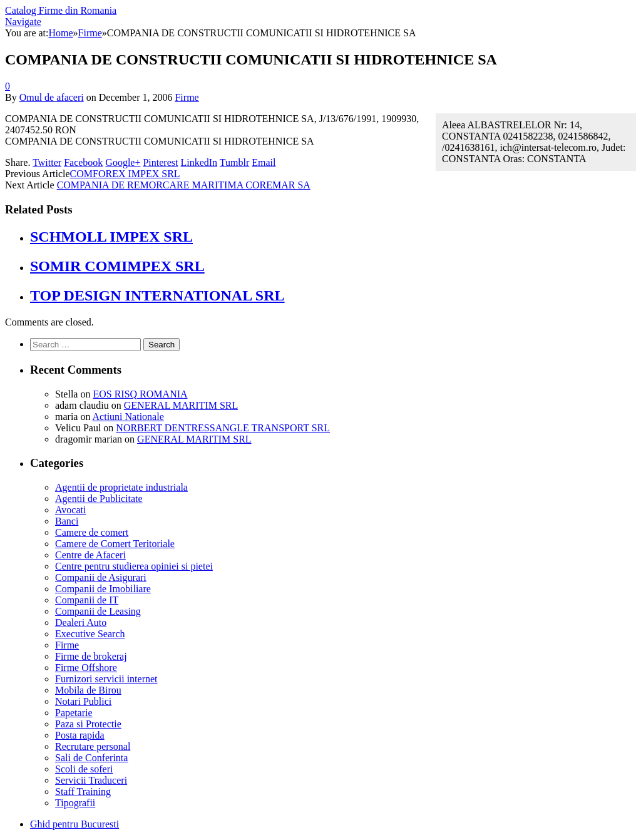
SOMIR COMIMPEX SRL (117, 266)
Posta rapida (80, 735)
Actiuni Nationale (128, 417)
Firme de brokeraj (91, 656)
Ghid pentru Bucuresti (74, 824)
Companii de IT (87, 600)
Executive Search (90, 634)
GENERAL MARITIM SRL (181, 405)
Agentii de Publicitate (99, 499)
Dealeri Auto (81, 622)
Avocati (70, 510)
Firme (187, 97)
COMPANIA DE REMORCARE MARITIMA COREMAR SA (184, 185)
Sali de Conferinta (91, 758)
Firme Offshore (86, 668)
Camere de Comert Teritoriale (115, 544)
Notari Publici (83, 701)
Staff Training (83, 791)
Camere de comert (92, 532)
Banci (67, 521)
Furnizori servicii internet (106, 679)
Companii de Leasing (98, 611)
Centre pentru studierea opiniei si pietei (134, 566)
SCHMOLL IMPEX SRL (111, 237)
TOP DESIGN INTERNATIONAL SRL (157, 295)
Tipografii (75, 803)
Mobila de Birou (88, 690)
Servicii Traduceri (91, 780)
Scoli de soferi (84, 769)
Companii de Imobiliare (103, 589)
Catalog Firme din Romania (61, 10)
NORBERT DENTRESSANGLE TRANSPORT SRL (223, 428)
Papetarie (74, 713)
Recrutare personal (93, 746)
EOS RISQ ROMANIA (140, 394)
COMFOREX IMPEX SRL (125, 174)
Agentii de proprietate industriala (121, 487)
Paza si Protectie (88, 724)
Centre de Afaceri (90, 555)
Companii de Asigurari (101, 577)
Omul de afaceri (52, 97)
